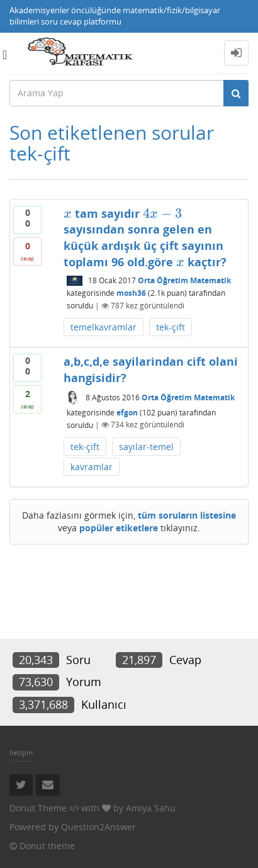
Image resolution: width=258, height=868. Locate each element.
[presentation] (68, 213)
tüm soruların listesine (187, 515)
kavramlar (92, 467)
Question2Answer (98, 827)
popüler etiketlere (119, 528)
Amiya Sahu (151, 808)
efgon (127, 412)
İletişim (21, 752)
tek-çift (171, 327)
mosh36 (131, 293)
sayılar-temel (146, 447)
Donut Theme (38, 808)
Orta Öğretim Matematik (184, 280)
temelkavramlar (104, 327)
